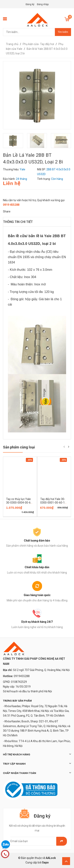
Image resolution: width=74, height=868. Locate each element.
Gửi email (62, 841)
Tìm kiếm (63, 32)
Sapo (45, 862)
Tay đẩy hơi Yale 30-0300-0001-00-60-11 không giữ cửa (53, 503)
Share (7, 211)
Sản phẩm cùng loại (19, 447)
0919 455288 (11, 205)
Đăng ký (30, 4)
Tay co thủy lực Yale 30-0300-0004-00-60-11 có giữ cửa (20, 503)
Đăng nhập (43, 4)
